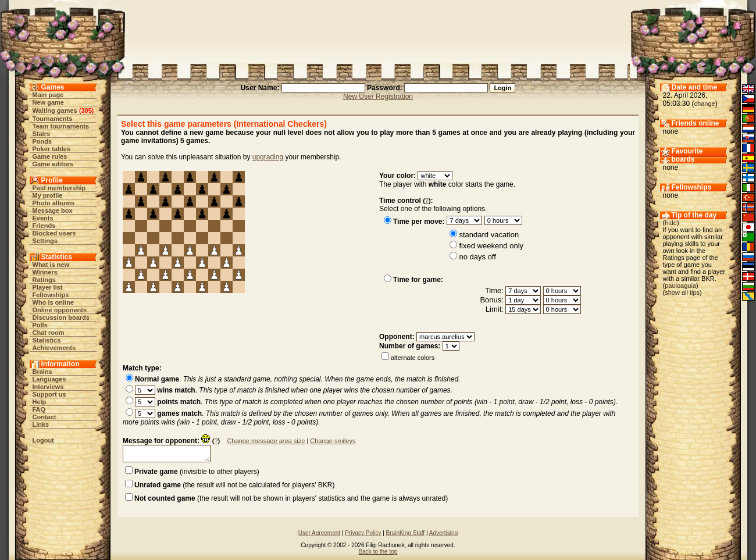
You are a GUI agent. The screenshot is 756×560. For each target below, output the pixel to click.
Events (43, 218)
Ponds (42, 141)
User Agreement (319, 533)
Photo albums (54, 203)
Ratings (44, 280)
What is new (51, 265)
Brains (42, 372)
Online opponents (60, 310)
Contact (44, 417)
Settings (45, 241)
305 (86, 110)
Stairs (42, 134)
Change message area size (266, 441)
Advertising (443, 533)
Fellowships (51, 295)
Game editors (53, 164)
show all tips (682, 293)
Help (40, 402)
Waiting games (55, 110)
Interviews (48, 387)
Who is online (54, 302)
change (705, 104)
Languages (49, 379)
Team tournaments (61, 126)
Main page (48, 95)
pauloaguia (680, 286)
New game (48, 102)
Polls (40, 325)
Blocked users (54, 233)
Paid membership (59, 188)
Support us (49, 394)
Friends (44, 226)
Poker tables (51, 149)
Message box (53, 211)
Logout (43, 440)
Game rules (50, 156)
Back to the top (378, 552)
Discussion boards (61, 318)
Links (41, 425)
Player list (48, 287)
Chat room (49, 333)
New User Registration (378, 97)
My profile (48, 195)
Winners (45, 272)
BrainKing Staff (406, 533)
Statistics (47, 340)
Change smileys (333, 441)
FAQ (39, 409)
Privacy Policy (363, 533)
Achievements (54, 348)
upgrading (268, 157)
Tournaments (53, 119)
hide (671, 223)
